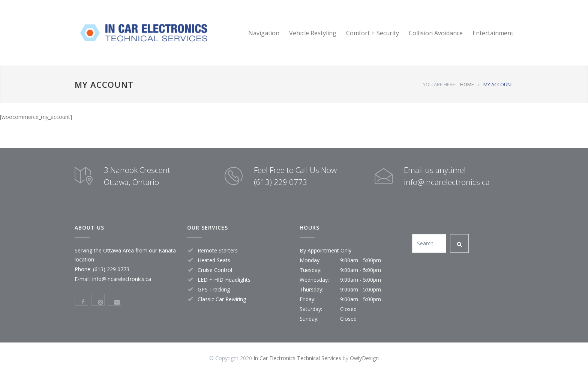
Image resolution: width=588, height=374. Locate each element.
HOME (467, 84)
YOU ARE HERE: (440, 84)
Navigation (264, 33)
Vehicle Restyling (313, 33)
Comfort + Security (373, 33)
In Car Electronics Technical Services (297, 358)
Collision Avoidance (436, 33)
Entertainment (493, 33)
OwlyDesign (364, 358)
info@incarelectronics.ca (122, 279)
